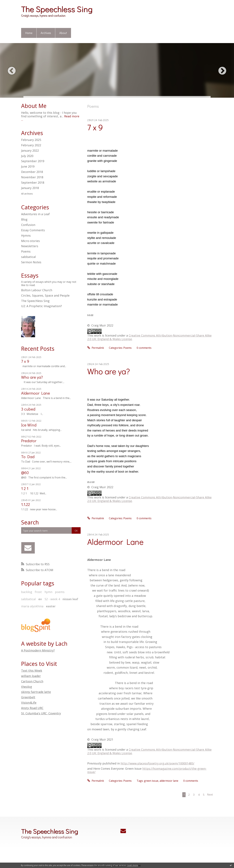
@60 (25, 473)
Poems (26, 251)
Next (210, 795)
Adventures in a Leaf (35, 214)
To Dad (28, 457)
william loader (31, 676)
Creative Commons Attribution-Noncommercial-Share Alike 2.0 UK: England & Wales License (149, 337)
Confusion (28, 225)
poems (60, 592)
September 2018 (33, 183)
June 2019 (28, 167)
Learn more (133, 865)
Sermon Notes (31, 262)
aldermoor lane (169, 781)
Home (29, 33)
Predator (29, 441)
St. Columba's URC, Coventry (41, 713)
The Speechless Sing (57, 9)
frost (38, 592)
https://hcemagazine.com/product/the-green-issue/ (147, 770)
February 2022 (31, 145)
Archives (46, 33)
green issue (151, 781)
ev (40, 599)
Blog (24, 219)
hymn (48, 592)
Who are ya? (32, 377)
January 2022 (30, 151)
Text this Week (32, 671)
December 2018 (32, 172)
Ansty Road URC (32, 708)
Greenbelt (28, 697)
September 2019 (33, 161)
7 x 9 (25, 361)
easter (51, 606)
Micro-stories (30, 241)
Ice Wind (29, 425)
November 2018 (32, 177)
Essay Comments (33, 230)
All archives (27, 194)
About (63, 33)
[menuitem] (29, 33)
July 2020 (27, 156)
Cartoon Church (32, 681)
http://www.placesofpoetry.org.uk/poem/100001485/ (157, 763)
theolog (27, 687)
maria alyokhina (32, 606)
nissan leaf (70, 599)
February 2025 (31, 140)
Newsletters (30, 246)
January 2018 (30, 188)
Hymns (26, 235)
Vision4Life (29, 703)
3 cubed (28, 409)
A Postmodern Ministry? (38, 650)
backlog (27, 592)
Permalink (96, 348)
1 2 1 (25, 488)
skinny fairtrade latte (36, 692)
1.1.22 (26, 504)
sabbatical (28, 257)
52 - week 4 (52, 599)
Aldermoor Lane (36, 393)
